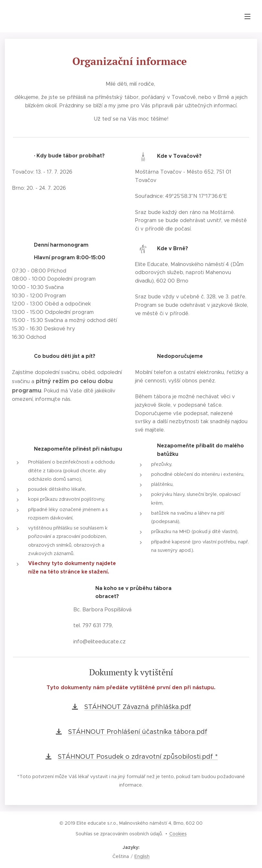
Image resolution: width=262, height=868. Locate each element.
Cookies (178, 834)
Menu (247, 16)
